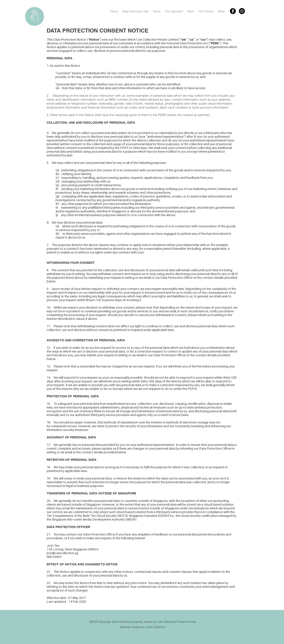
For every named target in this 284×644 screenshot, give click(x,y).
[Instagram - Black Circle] (242, 11)
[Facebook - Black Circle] (233, 11)
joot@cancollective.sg (62, 553)
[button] (206, 11)
